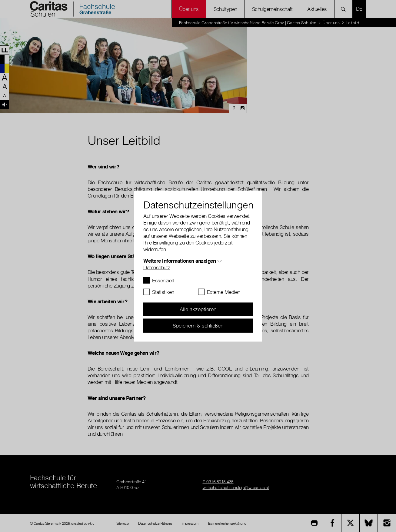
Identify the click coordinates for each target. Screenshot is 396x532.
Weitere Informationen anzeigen (180, 260)
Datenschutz (157, 267)
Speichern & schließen (198, 325)
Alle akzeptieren (198, 309)
